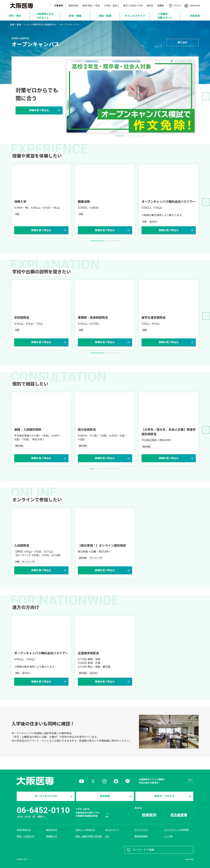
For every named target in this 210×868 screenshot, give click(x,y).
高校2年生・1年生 (91, 6)
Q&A (107, 836)
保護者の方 (52, 836)
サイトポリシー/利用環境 (176, 830)
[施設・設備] (105, 16)
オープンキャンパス (54, 796)
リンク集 (168, 836)
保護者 (160, 6)
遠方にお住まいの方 (133, 6)
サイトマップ (141, 830)
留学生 (150, 6)
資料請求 (116, 796)
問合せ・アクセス (173, 796)
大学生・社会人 (112, 6)
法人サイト (112, 830)
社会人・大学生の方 (85, 830)
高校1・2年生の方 (25, 836)
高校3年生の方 (24, 830)
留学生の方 (52, 830)
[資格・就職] (75, 16)
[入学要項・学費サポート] (165, 16)
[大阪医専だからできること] (45, 16)
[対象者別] (195, 16)
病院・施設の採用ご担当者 (89, 836)
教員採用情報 (141, 836)
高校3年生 (73, 6)
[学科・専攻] (15, 16)
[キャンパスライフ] (135, 16)
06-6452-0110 (43, 810)
